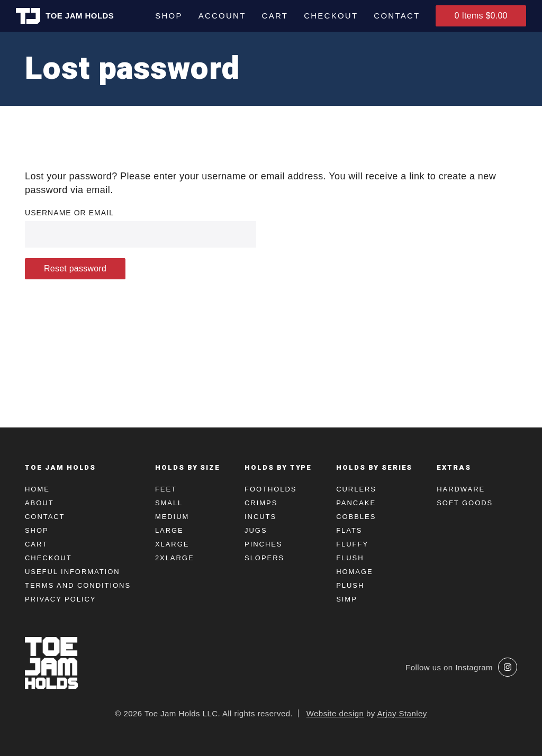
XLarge (172, 544)
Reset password (75, 268)
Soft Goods (465, 503)
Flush (350, 558)
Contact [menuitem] (396, 16)
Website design (335, 713)
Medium (172, 517)
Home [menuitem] (37, 489)
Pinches (263, 544)
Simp (347, 599)
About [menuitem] (39, 503)
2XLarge (175, 558)
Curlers (356, 489)
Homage (354, 572)
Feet (166, 489)
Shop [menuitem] (168, 16)
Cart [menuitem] (274, 16)
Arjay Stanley (402, 713)
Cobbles (356, 517)
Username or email (69, 213)
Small (169, 503)
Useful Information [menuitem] (73, 572)
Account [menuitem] (221, 16)
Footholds (270, 489)
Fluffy (352, 544)
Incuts (260, 517)
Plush (350, 585)
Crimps (261, 503)
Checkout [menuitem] (330, 16)
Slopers (264, 558)
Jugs (256, 530)
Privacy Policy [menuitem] (60, 599)
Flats (349, 530)
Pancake (356, 503)
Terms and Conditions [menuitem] (78, 585)
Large (169, 530)
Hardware (461, 489)
